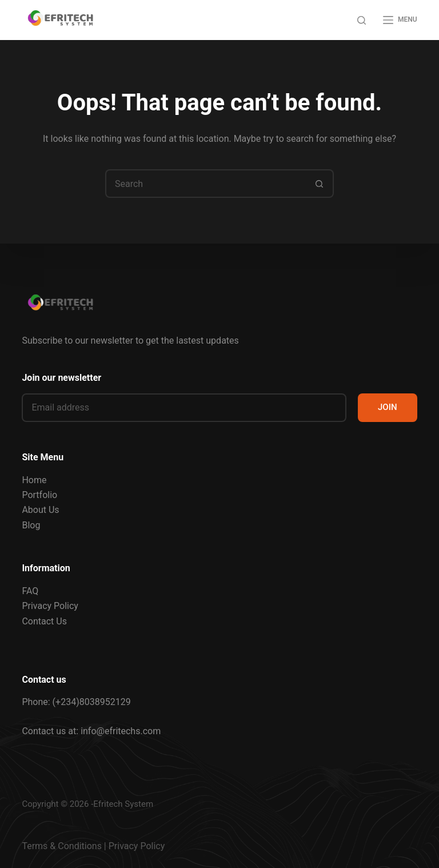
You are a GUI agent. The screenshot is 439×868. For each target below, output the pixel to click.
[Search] (362, 20)
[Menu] (400, 20)
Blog (31, 525)
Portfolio (39, 495)
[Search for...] (205, 184)
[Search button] (320, 184)
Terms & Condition (59, 846)
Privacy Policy (50, 606)
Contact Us (44, 621)
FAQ (30, 591)
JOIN (388, 407)
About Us (40, 510)
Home (34, 480)
